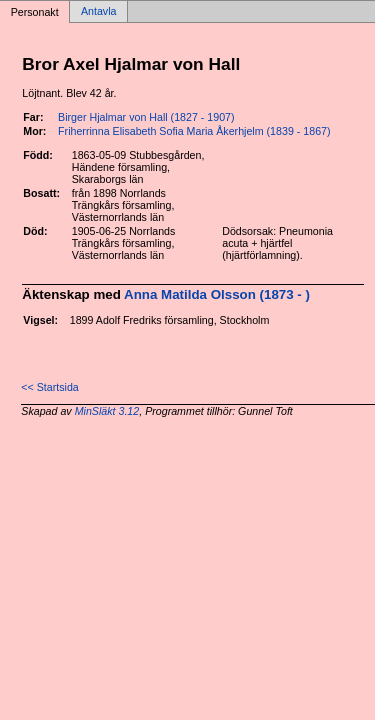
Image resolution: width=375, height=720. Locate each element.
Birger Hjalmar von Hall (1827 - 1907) (146, 117)
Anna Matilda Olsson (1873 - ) (217, 294)
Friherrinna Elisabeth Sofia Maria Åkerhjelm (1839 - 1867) (194, 131)
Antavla (99, 12)
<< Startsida (49, 387)
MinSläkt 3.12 (107, 411)
